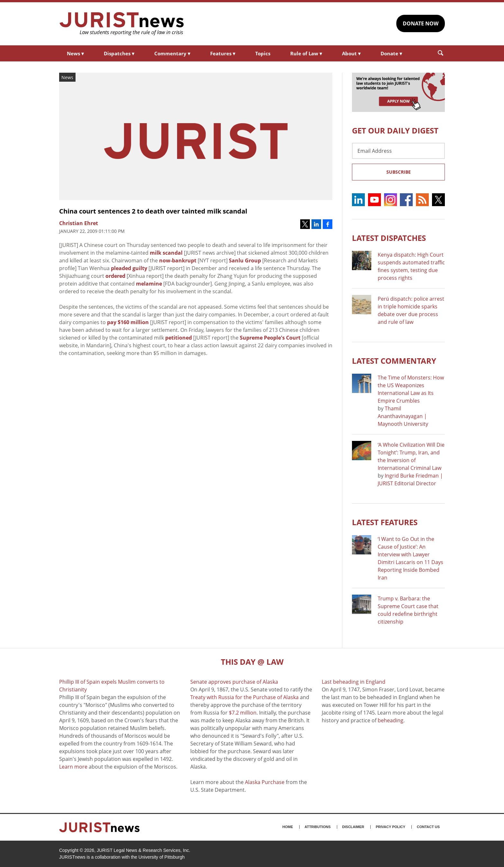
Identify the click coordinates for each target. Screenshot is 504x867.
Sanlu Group (245, 260)
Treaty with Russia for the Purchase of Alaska (244, 697)
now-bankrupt (178, 260)
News (75, 53)
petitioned (179, 338)
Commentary (172, 53)
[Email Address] (398, 151)
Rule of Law (306, 53)
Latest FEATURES (385, 522)
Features (223, 53)
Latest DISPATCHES (389, 238)
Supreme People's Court (270, 338)
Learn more (73, 767)
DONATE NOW (421, 23)
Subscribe (399, 172)
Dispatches (119, 53)
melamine (149, 284)
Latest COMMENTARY (394, 361)
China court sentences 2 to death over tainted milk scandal (153, 211)
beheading (391, 720)
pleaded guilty (129, 268)
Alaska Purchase (265, 782)
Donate (391, 53)
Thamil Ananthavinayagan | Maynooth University (403, 416)
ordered (115, 276)
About (351, 53)
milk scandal (166, 253)
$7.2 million (243, 713)
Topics (263, 53)
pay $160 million (128, 322)
